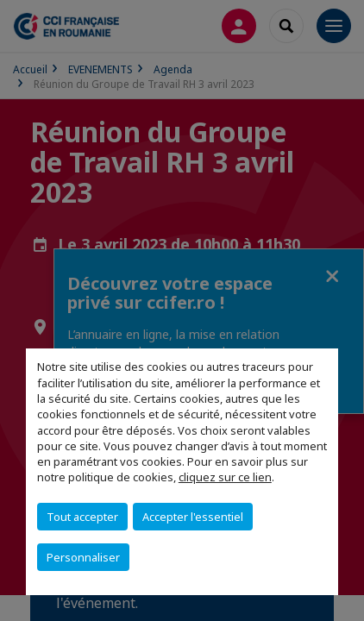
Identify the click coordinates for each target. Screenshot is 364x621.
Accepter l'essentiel (193, 517)
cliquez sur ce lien (225, 477)
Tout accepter (82, 517)
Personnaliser (83, 557)
